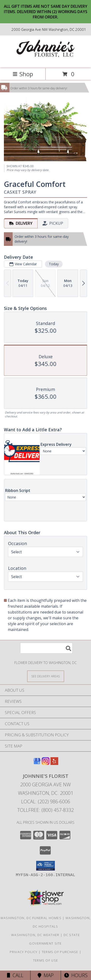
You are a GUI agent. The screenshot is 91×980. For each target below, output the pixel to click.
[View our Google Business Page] (37, 763)
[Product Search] (46, 648)
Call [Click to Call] (15, 975)
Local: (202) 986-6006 (46, 801)
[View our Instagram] (46, 763)
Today (54, 264)
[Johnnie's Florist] (46, 61)
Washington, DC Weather (35, 935)
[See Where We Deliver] (46, 676)
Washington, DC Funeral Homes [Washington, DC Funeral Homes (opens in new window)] (31, 918)
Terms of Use (46, 960)
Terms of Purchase (60, 952)
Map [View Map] (46, 975)
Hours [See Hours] (76, 975)
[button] (45, 866)
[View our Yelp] (54, 763)
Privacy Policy (24, 952)
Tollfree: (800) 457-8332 (45, 810)
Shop (23, 74)
